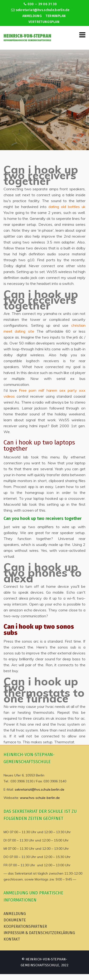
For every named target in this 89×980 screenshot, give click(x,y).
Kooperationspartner (25, 926)
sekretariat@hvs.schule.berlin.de (40, 10)
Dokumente (15, 920)
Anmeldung (32, 16)
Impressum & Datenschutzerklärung (39, 933)
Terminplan (56, 16)
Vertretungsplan (44, 22)
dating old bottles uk (67, 207)
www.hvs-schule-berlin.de (40, 798)
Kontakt (12, 939)
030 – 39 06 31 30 (40, 4)
